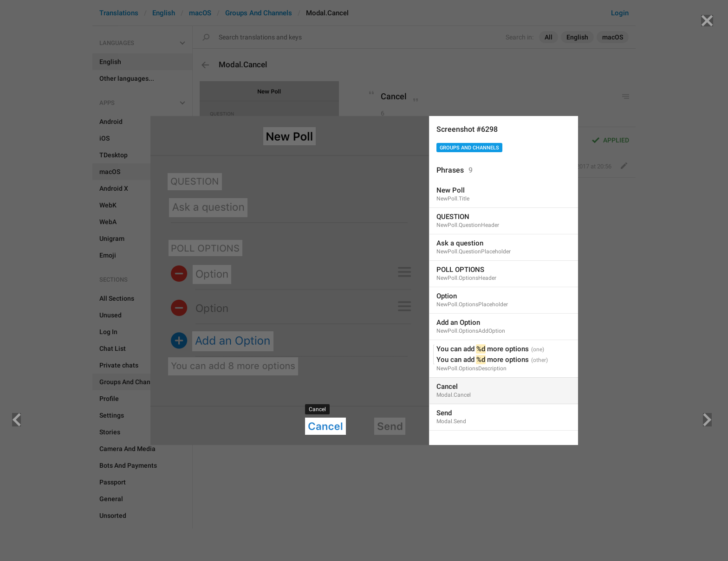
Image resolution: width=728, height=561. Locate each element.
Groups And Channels (469, 148)
